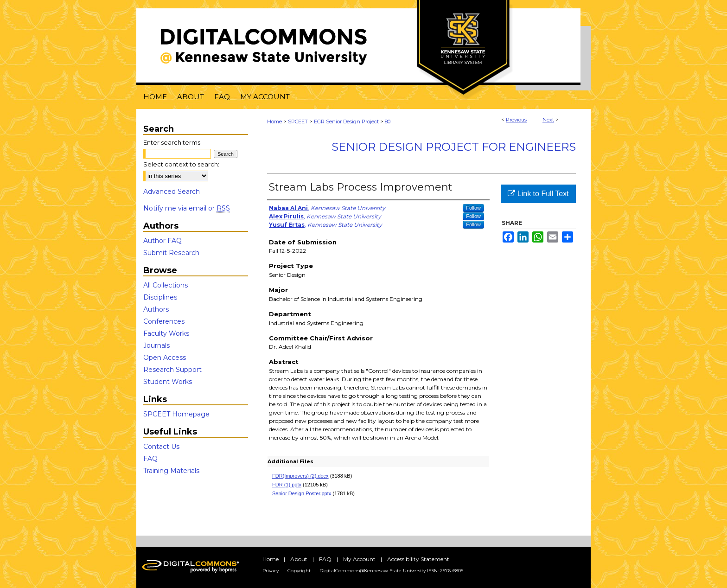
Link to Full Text (538, 194)
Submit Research (171, 253)
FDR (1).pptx (287, 485)
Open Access (165, 358)
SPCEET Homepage (176, 414)
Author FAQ (163, 241)
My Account (359, 559)
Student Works (168, 382)
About (299, 559)
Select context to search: (181, 164)
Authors (156, 309)
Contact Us (161, 447)
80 (388, 121)
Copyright (299, 571)
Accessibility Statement (418, 559)
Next (548, 120)
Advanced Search (172, 192)
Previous (516, 120)
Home (274, 121)
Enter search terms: (172, 142)
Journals (156, 345)
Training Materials (171, 471)
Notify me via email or (187, 208)
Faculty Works (166, 333)
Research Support (172, 370)
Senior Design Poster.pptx (302, 493)
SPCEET (298, 121)
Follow (473, 208)
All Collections (166, 285)
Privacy (271, 571)
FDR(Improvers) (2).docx (300, 476)
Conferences (164, 321)
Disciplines (160, 297)
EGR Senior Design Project (346, 121)
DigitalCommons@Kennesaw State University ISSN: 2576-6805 (391, 571)
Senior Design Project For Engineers (454, 147)
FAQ (150, 459)
